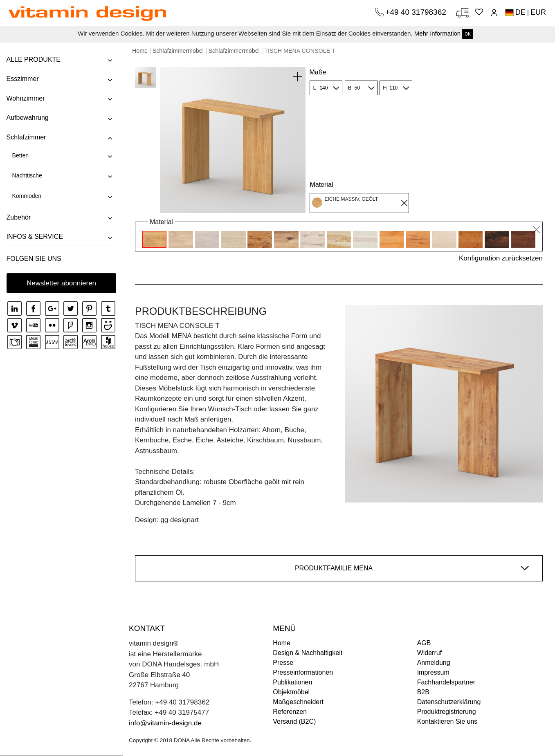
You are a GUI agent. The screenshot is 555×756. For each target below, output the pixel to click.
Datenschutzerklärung (449, 702)
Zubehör (18, 217)
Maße (318, 72)
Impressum (433, 672)
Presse (283, 663)
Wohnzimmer (25, 98)
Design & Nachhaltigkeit (308, 653)
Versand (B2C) (294, 721)
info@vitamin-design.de (165, 723)
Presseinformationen (303, 672)
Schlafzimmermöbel (178, 51)
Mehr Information (437, 33)
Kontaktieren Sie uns (447, 721)
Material (321, 185)
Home (140, 51)
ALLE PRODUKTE (33, 59)
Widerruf (429, 653)
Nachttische (27, 175)
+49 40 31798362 (417, 12)
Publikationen (292, 682)
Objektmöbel (291, 692)
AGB (424, 643)
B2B (423, 692)
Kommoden (27, 196)
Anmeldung (434, 663)
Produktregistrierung (447, 712)
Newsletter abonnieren (61, 283)
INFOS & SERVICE (34, 237)
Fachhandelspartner (446, 682)
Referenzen (290, 712)
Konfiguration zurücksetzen (501, 258)
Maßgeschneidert (298, 702)
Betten (20, 155)
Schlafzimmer (26, 137)
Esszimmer (22, 79)
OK (467, 34)
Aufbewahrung (27, 118)
